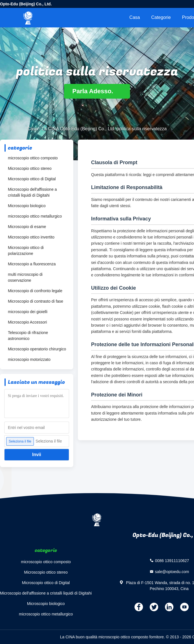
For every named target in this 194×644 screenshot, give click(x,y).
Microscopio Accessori (27, 322)
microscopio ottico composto (33, 158)
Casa (135, 17)
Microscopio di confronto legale (35, 291)
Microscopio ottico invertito (31, 237)
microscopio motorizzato (29, 359)
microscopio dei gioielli (28, 312)
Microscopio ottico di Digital (32, 179)
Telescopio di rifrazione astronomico (28, 336)
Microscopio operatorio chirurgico (37, 349)
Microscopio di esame (27, 227)
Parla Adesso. (97, 91)
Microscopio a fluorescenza (32, 264)
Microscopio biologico (27, 206)
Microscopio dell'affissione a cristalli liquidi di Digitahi (32, 192)
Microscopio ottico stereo (30, 168)
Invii (37, 455)
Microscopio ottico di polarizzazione (26, 251)
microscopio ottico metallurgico (35, 216)
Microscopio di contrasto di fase (36, 301)
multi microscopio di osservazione (25, 277)
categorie (161, 17)
